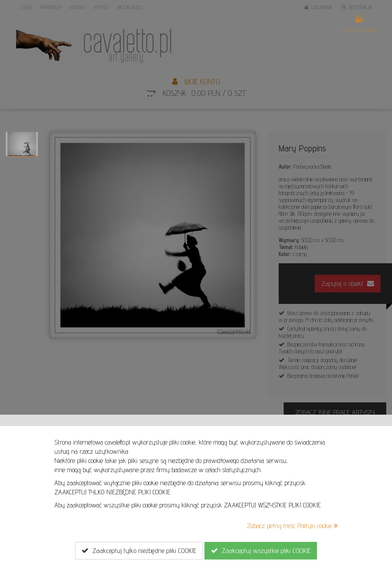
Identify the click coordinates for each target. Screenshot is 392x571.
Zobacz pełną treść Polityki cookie (292, 526)
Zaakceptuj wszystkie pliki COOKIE (261, 551)
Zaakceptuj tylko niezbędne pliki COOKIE (139, 551)
